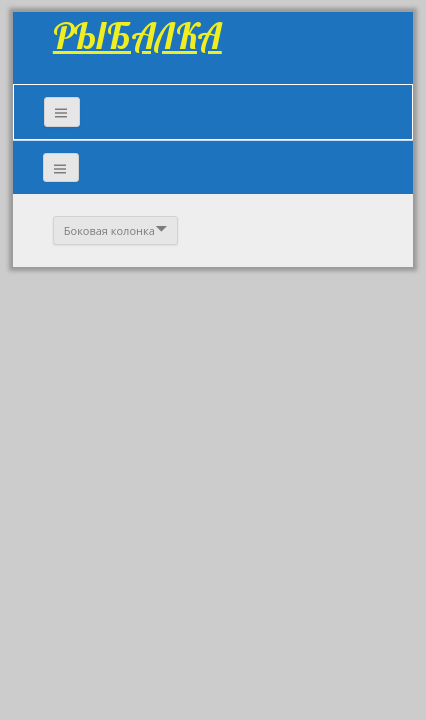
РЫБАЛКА (137, 35)
